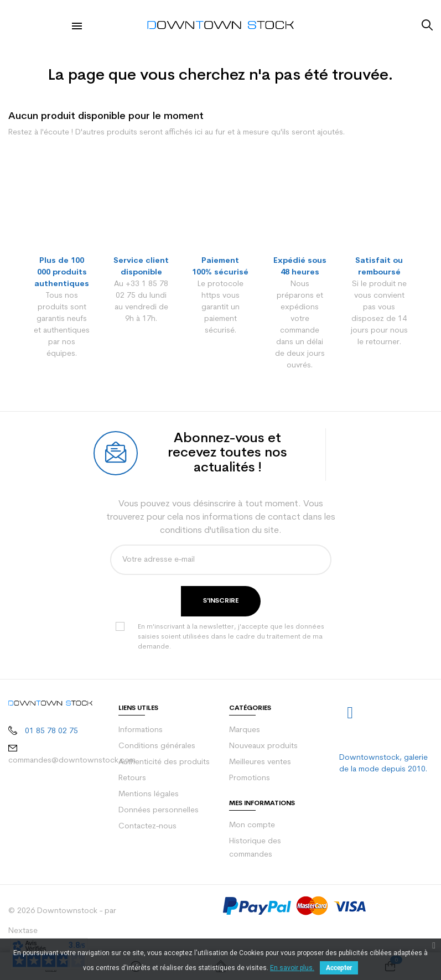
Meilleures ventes (260, 762)
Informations (141, 730)
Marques (245, 730)
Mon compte (252, 825)
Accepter (339, 968)
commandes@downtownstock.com (72, 761)
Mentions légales (149, 794)
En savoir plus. (292, 968)
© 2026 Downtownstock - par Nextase (62, 921)
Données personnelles (159, 810)
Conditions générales (157, 746)
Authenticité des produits (164, 762)
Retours (132, 778)
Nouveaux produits (263, 746)
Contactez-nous (147, 826)
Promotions (250, 778)
